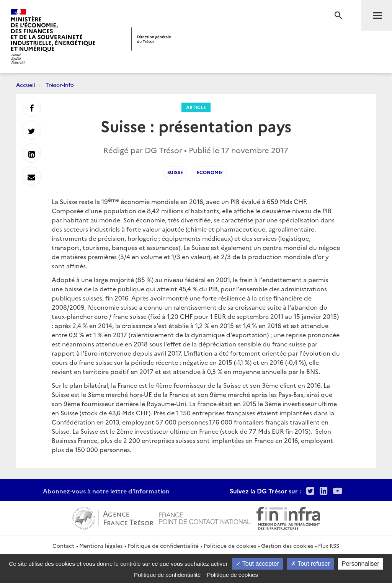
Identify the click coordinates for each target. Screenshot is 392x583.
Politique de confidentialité (163, 545)
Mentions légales (101, 545)
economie (210, 172)
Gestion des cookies (287, 545)
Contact (63, 545)
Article (196, 107)
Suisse (175, 172)
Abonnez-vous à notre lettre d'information (106, 491)
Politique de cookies (230, 545)
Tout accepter (257, 564)
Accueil (26, 85)
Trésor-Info (60, 85)
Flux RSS (329, 545)
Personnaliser (361, 564)
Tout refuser (310, 564)
